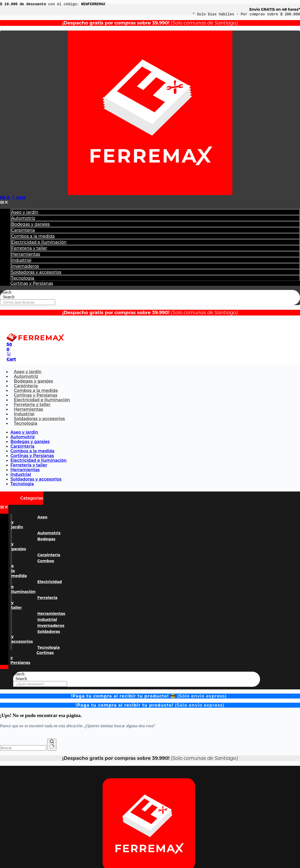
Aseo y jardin (25, 212)
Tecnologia (26, 423)
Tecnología (23, 278)
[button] (150, 202)
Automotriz (23, 218)
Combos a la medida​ (33, 236)
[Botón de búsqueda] (52, 745)
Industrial (21, 260)
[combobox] (23, 748)
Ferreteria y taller (29, 248)
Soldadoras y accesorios (36, 272)
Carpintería (23, 230)
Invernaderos (25, 266)
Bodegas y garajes (31, 224)
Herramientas (26, 254)
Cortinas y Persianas (32, 283)
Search (6, 292)
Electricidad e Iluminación (39, 242)
